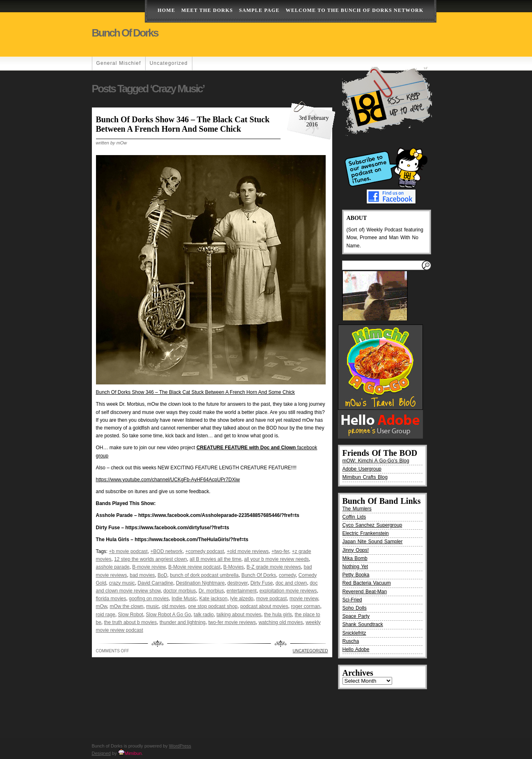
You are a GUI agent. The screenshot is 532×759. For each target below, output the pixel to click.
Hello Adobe (356, 649)
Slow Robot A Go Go (169, 615)
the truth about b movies (131, 622)
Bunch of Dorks (125, 33)
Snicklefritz (354, 633)
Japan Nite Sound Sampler (373, 542)
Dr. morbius (211, 591)
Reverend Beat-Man (365, 592)
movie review (304, 599)
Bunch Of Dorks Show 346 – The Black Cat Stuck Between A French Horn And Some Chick (183, 124)
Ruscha (351, 641)
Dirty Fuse (261, 583)
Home (166, 10)
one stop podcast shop (213, 606)
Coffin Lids (354, 517)
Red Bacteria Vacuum (367, 583)
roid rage (106, 615)
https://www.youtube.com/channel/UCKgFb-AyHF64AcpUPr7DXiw (168, 480)
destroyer (237, 583)
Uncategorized (169, 63)
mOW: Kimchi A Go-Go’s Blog (376, 461)
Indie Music (184, 599)
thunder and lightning (183, 622)
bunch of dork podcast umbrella (204, 575)
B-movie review (149, 567)
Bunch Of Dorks (259, 575)
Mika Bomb (355, 558)
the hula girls (278, 615)
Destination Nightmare (200, 583)
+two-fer (280, 551)
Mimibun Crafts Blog (365, 477)
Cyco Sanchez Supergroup (372, 525)
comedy (287, 575)
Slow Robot (131, 615)
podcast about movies (264, 606)
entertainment (241, 591)
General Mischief (119, 63)
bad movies (142, 575)
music (152, 606)
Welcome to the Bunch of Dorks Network (354, 10)
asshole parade (113, 567)
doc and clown (291, 583)
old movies (173, 606)
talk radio (204, 615)
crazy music (122, 583)
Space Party (356, 616)
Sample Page (259, 10)
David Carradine (156, 583)
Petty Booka (356, 575)
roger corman (305, 606)
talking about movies (239, 615)
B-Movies (233, 567)
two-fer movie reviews (232, 622)
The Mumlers (357, 509)
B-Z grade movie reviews (274, 567)
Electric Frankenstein (366, 533)
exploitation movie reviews (288, 591)
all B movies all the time (215, 559)
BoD (162, 575)
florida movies (111, 599)
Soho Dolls (355, 608)
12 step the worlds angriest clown (150, 559)
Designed (101, 753)
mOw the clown (127, 606)
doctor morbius (179, 591)
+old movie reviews (248, 551)
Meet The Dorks (207, 10)
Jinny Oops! (356, 550)
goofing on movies (149, 599)
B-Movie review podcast (194, 567)
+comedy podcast (205, 551)
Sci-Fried (352, 600)
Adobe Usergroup (362, 469)
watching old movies (281, 622)
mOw (102, 606)
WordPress (180, 746)
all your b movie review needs (276, 559)
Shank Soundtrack (363, 624)
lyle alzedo (242, 599)
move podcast (271, 599)
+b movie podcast (128, 551)
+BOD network (167, 551)
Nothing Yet (355, 567)
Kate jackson (213, 599)
